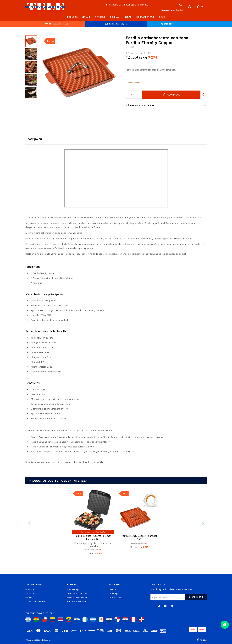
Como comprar (74, 590)
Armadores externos (77, 602)
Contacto (30, 594)
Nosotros (30, 590)
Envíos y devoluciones (77, 598)
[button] (181, 5)
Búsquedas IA (166, 10)
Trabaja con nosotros (35, 602)
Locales (29, 598)
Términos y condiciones (78, 594)
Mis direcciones (116, 598)
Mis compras (115, 594)
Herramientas (145, 17)
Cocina (114, 17)
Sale (162, 17)
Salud (86, 17)
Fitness (100, 17)
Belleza (72, 17)
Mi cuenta (113, 590)
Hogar (127, 17)
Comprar (173, 95)
